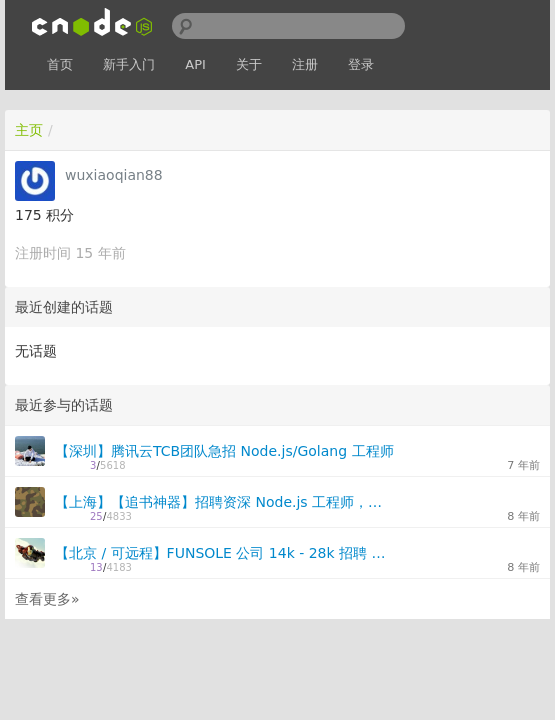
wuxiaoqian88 (114, 175)
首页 (60, 64)
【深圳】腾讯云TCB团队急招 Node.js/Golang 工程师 (224, 451)
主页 (29, 130)
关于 (249, 64)
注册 (305, 64)
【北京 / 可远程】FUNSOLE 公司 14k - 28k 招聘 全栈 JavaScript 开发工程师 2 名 (225, 553)
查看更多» (47, 599)
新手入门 (129, 64)
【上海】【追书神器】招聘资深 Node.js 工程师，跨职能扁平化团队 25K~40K (225, 502)
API (195, 64)
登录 (361, 64)
